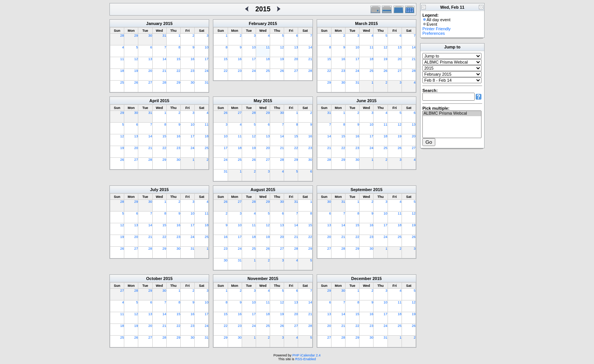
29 (136, 36)
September (361, 190)
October (154, 278)
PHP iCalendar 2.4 (306, 355)
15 (178, 59)
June (361, 101)
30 (150, 36)
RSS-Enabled (306, 359)
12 (136, 59)
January (154, 23)
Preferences (434, 33)
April (154, 101)
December (361, 278)
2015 (168, 23)
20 (150, 71)
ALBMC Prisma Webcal (452, 114)
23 (192, 71)
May (258, 101)
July (154, 190)
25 (122, 82)
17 (206, 59)
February (258, 23)
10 (206, 47)
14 (164, 59)
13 (150, 59)
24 (206, 71)
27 (150, 82)
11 (122, 59)
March (361, 23)
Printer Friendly (437, 29)
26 (136, 82)
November (258, 278)
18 (122, 71)
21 (164, 71)
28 (122, 36)
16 (192, 59)
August (258, 190)
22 (178, 71)
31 (164, 36)
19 (136, 71)
